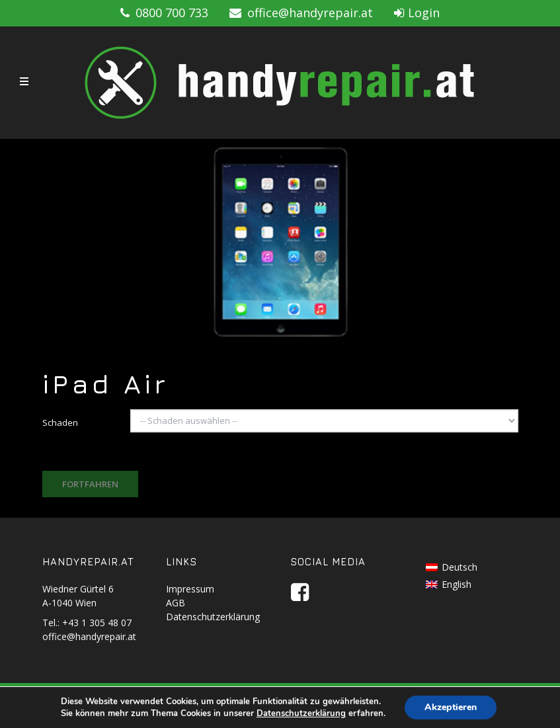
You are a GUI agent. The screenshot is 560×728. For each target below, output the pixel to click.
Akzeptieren (451, 707)
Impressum (190, 589)
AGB (176, 603)
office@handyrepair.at (301, 13)
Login (417, 13)
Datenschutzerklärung (213, 617)
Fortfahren (90, 484)
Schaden (60, 423)
